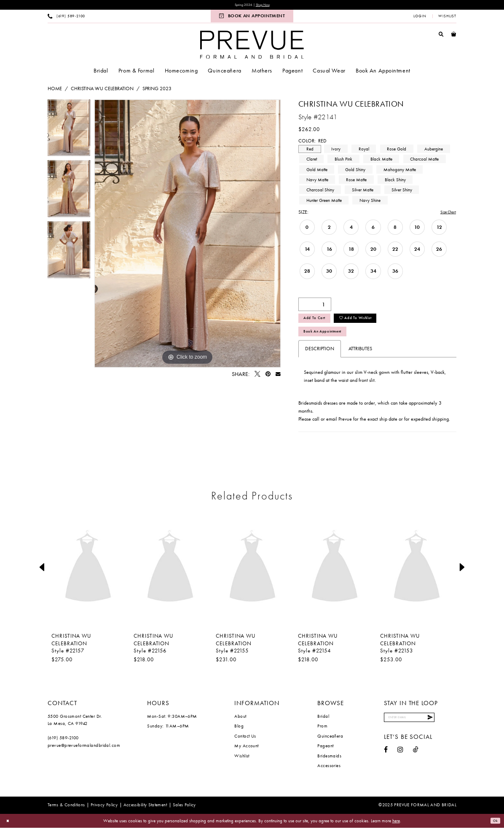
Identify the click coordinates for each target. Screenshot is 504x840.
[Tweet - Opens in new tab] (257, 376)
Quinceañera (330, 748)
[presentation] (88, 580)
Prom (322, 738)
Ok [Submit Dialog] (494, 833)
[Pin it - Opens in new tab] (268, 376)
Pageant (325, 758)
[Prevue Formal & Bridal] (252, 46)
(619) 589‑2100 (63, 750)
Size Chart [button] (445, 214)
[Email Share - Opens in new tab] (278, 376)
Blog (239, 738)
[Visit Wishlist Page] (447, 18)
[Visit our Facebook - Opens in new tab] (386, 765)
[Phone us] (67, 18)
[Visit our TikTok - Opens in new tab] (416, 765)
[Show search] (441, 36)
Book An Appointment (331, 342)
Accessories (329, 778)
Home (55, 90)
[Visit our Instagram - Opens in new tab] (400, 765)
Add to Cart (320, 324)
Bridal (323, 728)
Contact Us (245, 748)
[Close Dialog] (9, 833)
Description (320, 361)
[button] (420, 18)
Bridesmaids (329, 768)
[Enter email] (420, 731)
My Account (246, 758)
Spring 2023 (157, 90)
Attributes (360, 361)
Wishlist (242, 768)
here (396, 832)
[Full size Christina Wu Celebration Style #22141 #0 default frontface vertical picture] (188, 235)
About (240, 728)
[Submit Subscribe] (450, 731)
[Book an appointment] (252, 18)
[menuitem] (67, 18)
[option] (69, 132)
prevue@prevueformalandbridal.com (84, 757)
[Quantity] (315, 307)
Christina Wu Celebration (102, 90)
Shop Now (266, 6)
